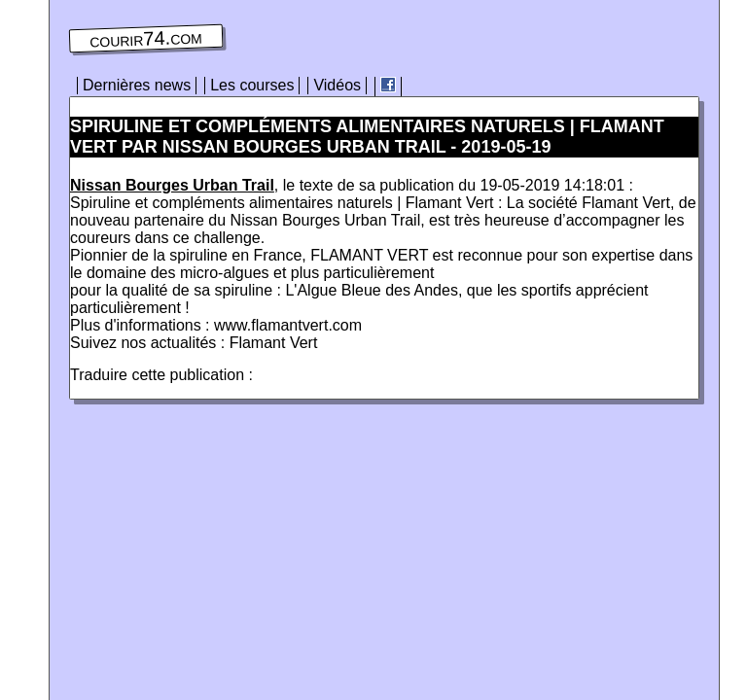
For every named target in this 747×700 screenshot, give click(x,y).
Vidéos (337, 85)
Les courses (252, 85)
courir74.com (146, 39)
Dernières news (137, 85)
